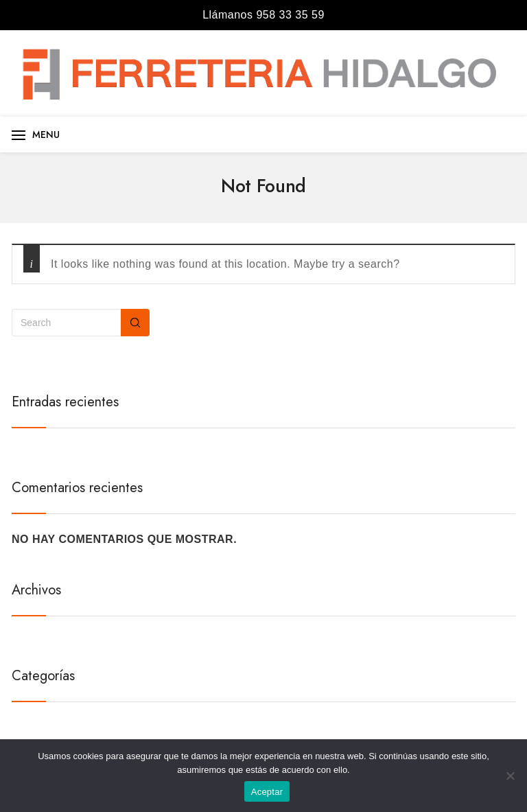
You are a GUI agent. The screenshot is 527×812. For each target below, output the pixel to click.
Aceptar (267, 792)
